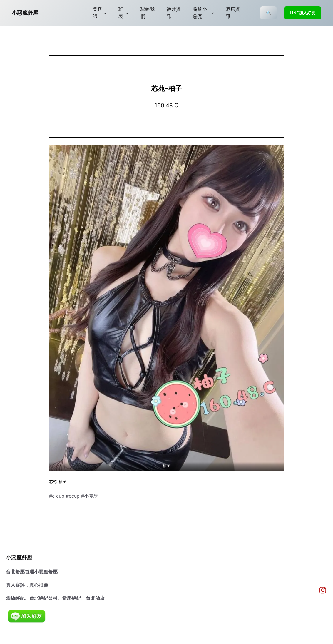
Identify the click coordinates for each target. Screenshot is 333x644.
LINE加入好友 (303, 13)
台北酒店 (95, 598)
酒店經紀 (15, 598)
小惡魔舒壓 (25, 13)
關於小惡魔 (200, 13)
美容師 (97, 13)
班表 (121, 13)
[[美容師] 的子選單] (105, 13)
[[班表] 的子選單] (127, 13)
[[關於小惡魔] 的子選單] (213, 13)
